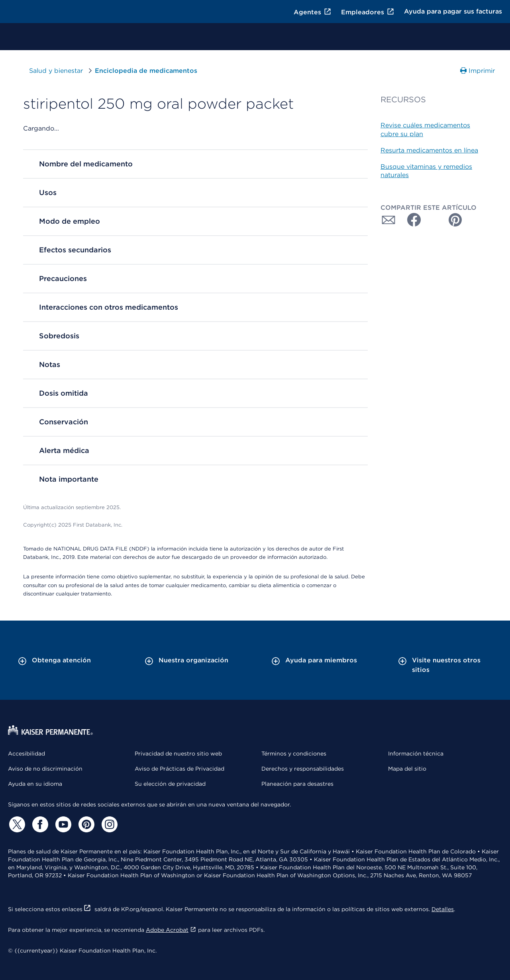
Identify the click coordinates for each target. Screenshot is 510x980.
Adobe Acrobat (171, 930)
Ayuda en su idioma (35, 784)
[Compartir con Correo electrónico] (388, 220)
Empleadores (368, 12)
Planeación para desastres (297, 784)
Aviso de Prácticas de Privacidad (179, 769)
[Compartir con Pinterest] (455, 220)
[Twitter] (16, 824)
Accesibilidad (26, 754)
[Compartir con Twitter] (433, 220)
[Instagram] (108, 824)
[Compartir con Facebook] (411, 220)
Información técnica (416, 754)
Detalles (443, 909)
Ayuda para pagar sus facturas (453, 11)
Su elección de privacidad (170, 784)
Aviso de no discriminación (45, 769)
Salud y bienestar (62, 71)
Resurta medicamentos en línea (429, 150)
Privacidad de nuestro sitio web (178, 754)
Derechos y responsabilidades (303, 769)
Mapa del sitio (407, 769)
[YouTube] (62, 824)
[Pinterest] (85, 824)
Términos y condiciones (294, 754)
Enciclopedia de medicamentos (146, 71)
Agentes (313, 12)
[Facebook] (39, 824)
